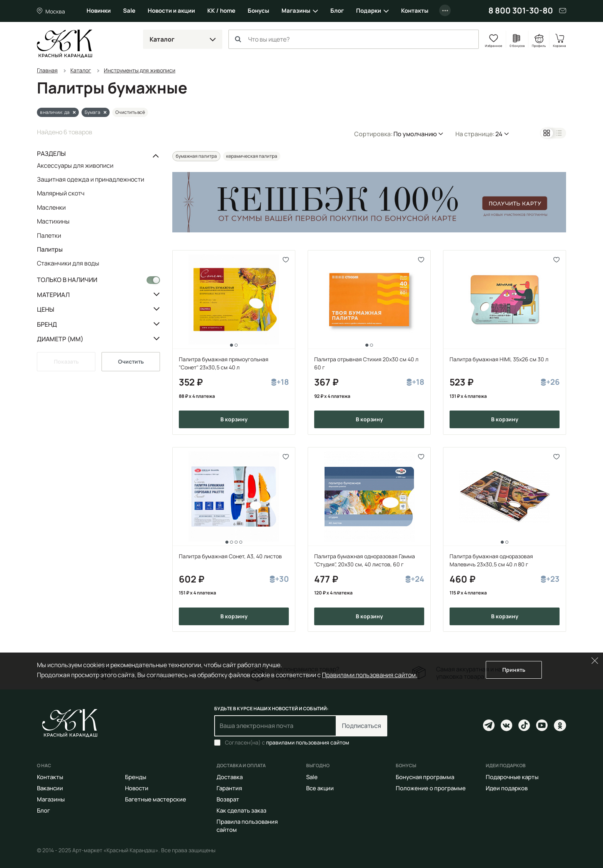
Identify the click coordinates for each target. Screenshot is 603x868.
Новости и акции (171, 11)
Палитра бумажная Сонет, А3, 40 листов (230, 556)
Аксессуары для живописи (75, 166)
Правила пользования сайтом (247, 826)
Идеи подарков (507, 788)
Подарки (369, 11)
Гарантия (229, 788)
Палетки (49, 235)
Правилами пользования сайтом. (370, 675)
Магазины (296, 11)
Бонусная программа (425, 777)
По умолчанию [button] (415, 134)
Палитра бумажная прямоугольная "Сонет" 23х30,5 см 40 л (224, 363)
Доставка (230, 777)
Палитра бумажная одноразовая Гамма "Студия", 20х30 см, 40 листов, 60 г (365, 560)
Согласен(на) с (287, 743)
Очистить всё (130, 112)
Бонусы (258, 11)
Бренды (136, 777)
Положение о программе (431, 788)
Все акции (320, 788)
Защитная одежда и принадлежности (91, 179)
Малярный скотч (61, 193)
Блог (337, 11)
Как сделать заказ (242, 810)
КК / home (221, 11)
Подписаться (361, 726)
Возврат (228, 799)
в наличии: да (55, 112)
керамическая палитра (252, 156)
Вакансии (50, 788)
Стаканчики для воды (68, 263)
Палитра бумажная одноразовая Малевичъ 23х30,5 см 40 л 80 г (491, 560)
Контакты (415, 11)
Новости (137, 788)
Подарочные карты (512, 777)
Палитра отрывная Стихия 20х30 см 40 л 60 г (366, 363)
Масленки (51, 207)
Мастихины (53, 221)
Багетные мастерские (156, 799)
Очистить (131, 361)
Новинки (99, 11)
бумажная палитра (196, 156)
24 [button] (499, 134)
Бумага (92, 112)
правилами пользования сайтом (308, 742)
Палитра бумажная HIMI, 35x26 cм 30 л (499, 359)
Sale (129, 11)
